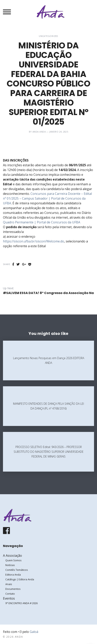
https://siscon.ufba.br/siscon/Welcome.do (34, 241)
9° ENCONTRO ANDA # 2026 (21, 603)
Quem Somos (13, 560)
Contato (10, 594)
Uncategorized (48, 36)
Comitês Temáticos (17, 570)
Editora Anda (13, 575)
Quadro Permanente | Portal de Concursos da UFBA (42, 222)
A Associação (12, 556)
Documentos (13, 589)
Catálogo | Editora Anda (20, 579)
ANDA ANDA (39, 132)
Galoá (34, 632)
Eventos (9, 598)
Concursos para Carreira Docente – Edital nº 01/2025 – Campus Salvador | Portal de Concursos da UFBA (47, 198)
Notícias (10, 565)
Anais (9, 584)
